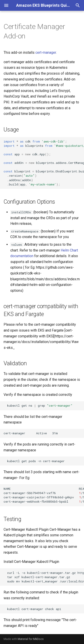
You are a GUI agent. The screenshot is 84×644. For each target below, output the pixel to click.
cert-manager (46, 52)
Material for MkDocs (31, 639)
